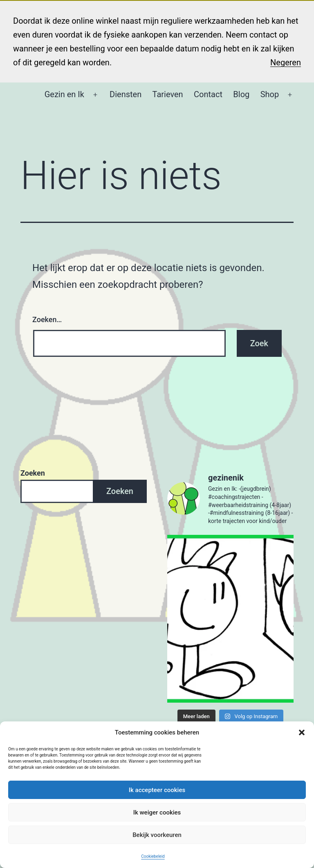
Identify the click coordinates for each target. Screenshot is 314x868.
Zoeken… (47, 319)
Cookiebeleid (153, 856)
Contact (208, 94)
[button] (302, 732)
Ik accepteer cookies (157, 790)
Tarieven (168, 94)
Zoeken (33, 473)
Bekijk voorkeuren (157, 835)
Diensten (126, 94)
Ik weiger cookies (157, 812)
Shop (270, 94)
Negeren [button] (286, 62)
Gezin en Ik (64, 94)
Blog (241, 94)
